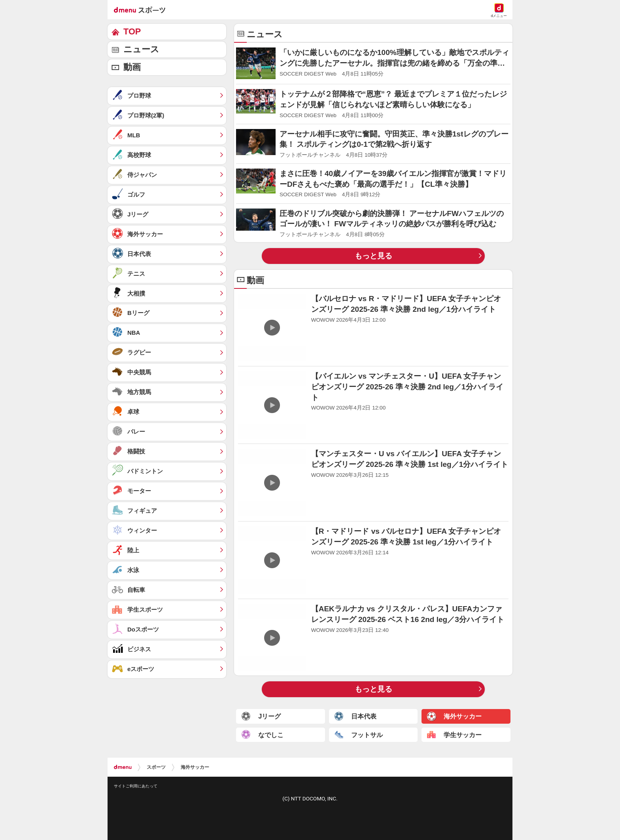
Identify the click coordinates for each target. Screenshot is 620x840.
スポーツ (156, 767)
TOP (132, 31)
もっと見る (373, 256)
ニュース (141, 49)
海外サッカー (195, 767)
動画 (132, 67)
